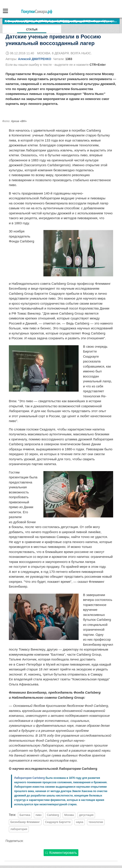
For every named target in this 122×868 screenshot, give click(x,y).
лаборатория (19, 829)
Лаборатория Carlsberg (29, 778)
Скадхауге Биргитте (58, 822)
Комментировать (61, 853)
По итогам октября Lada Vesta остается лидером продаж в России (52, 21)
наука (80, 822)
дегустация (86, 815)
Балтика (25, 815)
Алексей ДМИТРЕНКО (35, 59)
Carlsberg (53, 815)
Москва (69, 815)
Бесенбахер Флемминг (25, 822)
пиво (38, 815)
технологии (96, 822)
